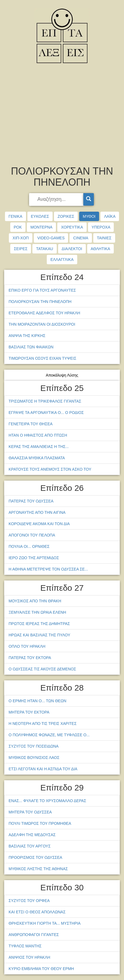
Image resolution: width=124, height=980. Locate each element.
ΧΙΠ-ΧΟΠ (20, 238)
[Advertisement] (62, 116)
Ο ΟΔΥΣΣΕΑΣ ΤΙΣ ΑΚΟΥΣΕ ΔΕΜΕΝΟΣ (42, 669)
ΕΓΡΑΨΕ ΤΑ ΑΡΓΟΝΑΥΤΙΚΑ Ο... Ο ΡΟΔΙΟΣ (46, 413)
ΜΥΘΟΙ (89, 216)
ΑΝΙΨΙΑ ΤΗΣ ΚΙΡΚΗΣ (27, 336)
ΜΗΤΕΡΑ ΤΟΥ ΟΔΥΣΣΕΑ (30, 812)
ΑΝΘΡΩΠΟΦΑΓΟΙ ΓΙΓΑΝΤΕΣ (34, 935)
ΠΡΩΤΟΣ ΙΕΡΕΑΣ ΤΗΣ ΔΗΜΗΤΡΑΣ (39, 624)
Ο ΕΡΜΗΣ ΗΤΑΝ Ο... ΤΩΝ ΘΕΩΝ (38, 701)
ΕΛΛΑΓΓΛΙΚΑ (62, 260)
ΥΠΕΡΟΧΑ (101, 227)
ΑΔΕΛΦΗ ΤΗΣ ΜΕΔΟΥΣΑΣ (32, 835)
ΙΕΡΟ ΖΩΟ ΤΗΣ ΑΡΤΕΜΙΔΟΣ (34, 558)
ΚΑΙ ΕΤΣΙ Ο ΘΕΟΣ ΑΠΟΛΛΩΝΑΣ (37, 912)
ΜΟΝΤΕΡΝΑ (41, 227)
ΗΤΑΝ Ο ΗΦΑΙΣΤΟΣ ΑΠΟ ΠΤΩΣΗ (38, 435)
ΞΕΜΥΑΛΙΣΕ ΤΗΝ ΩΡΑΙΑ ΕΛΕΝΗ (37, 612)
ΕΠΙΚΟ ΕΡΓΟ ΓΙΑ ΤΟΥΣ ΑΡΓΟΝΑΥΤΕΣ (42, 290)
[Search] (89, 199)
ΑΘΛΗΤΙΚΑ (100, 249)
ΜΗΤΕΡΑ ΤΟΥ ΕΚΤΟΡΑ (29, 712)
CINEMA (81, 238)
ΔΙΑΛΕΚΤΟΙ (72, 249)
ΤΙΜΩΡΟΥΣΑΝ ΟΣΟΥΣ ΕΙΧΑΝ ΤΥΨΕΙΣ (42, 358)
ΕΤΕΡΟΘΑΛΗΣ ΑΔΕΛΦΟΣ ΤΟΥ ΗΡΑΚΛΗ (44, 313)
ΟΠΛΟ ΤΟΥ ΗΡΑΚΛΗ (27, 646)
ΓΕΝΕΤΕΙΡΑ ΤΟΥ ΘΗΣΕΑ (31, 424)
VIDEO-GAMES (51, 238)
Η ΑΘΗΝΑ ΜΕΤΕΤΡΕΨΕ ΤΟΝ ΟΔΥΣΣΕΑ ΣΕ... (48, 569)
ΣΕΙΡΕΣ (21, 249)
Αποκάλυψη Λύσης (62, 375)
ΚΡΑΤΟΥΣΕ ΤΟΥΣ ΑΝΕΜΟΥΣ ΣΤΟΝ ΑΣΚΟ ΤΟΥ (50, 469)
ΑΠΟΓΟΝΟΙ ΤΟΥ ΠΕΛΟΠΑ (32, 535)
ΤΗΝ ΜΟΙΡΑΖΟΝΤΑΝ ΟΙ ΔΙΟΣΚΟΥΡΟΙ (42, 324)
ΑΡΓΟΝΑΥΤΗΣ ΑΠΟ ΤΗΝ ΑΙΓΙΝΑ (37, 512)
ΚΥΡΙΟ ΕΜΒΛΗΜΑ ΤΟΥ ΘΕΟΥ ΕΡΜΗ (41, 969)
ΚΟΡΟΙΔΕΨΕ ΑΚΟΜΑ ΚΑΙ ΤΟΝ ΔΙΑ (39, 524)
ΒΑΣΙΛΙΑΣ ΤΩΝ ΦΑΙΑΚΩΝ (31, 347)
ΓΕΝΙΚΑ (15, 216)
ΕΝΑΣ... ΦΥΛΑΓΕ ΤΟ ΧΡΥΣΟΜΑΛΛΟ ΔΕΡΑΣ (47, 801)
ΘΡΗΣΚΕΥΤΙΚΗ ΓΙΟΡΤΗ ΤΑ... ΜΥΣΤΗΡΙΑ (45, 923)
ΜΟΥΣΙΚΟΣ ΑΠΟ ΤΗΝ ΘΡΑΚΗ (35, 601)
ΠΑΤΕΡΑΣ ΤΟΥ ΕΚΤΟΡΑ (30, 658)
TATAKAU (44, 249)
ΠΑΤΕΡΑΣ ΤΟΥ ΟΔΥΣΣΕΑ (31, 501)
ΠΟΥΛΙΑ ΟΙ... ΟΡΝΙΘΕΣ (29, 546)
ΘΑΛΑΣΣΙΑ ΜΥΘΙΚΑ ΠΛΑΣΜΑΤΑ (37, 458)
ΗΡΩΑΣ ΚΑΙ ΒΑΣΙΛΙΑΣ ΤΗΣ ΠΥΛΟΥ (39, 635)
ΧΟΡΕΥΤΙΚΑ (72, 227)
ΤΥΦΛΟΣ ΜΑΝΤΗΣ (25, 946)
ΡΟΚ (18, 227)
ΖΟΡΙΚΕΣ (66, 216)
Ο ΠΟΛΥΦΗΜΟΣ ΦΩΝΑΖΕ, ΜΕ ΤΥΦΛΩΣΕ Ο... (49, 735)
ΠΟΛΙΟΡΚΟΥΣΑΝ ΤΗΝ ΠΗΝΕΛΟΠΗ (40, 302)
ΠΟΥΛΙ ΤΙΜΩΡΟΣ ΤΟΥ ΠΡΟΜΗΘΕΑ (40, 823)
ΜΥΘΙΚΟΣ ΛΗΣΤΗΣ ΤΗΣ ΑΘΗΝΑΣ (38, 869)
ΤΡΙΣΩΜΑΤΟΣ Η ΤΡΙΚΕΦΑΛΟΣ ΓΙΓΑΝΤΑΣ (45, 401)
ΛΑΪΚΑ (110, 216)
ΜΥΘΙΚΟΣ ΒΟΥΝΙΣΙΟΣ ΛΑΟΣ (34, 758)
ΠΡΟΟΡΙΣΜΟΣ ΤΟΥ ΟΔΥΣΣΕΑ (35, 857)
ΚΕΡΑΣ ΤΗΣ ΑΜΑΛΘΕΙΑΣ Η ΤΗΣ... (39, 447)
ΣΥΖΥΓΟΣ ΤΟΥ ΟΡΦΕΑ (29, 901)
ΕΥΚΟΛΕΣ (40, 216)
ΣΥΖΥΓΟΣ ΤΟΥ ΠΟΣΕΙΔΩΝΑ (34, 746)
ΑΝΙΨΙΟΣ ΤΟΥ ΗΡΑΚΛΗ (29, 957)
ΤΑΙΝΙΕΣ (104, 238)
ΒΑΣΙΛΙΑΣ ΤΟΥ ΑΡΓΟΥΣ (30, 846)
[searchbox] (57, 199)
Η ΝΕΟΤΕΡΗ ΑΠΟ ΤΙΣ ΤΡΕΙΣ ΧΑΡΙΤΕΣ (43, 724)
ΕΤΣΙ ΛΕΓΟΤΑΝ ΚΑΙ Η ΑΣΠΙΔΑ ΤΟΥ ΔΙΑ (43, 769)
